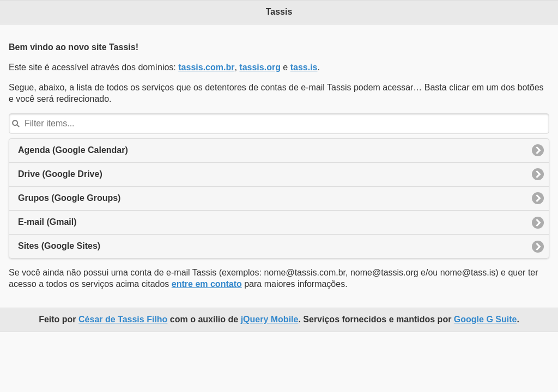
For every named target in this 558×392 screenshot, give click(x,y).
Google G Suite (486, 319)
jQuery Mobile (270, 319)
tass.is (304, 67)
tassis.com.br (206, 67)
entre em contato (207, 284)
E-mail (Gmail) (47, 222)
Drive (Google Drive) (60, 174)
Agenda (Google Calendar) (73, 150)
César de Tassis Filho (123, 319)
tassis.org (260, 67)
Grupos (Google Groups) (69, 198)
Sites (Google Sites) (59, 246)
